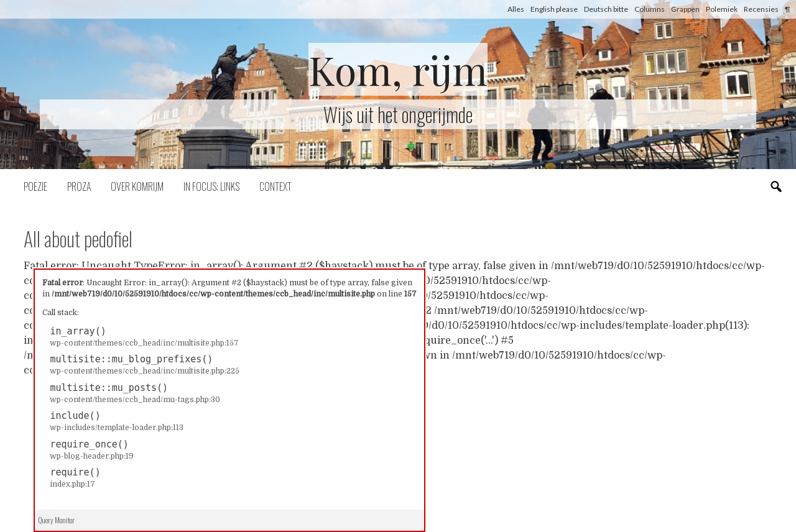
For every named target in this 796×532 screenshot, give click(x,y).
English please (554, 9)
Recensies (761, 9)
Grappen (685, 9)
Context (275, 186)
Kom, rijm (398, 69)
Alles (516, 9)
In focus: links (211, 186)
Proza (79, 186)
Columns (650, 9)
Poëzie (35, 186)
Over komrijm (137, 186)
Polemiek (722, 9)
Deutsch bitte (606, 9)
